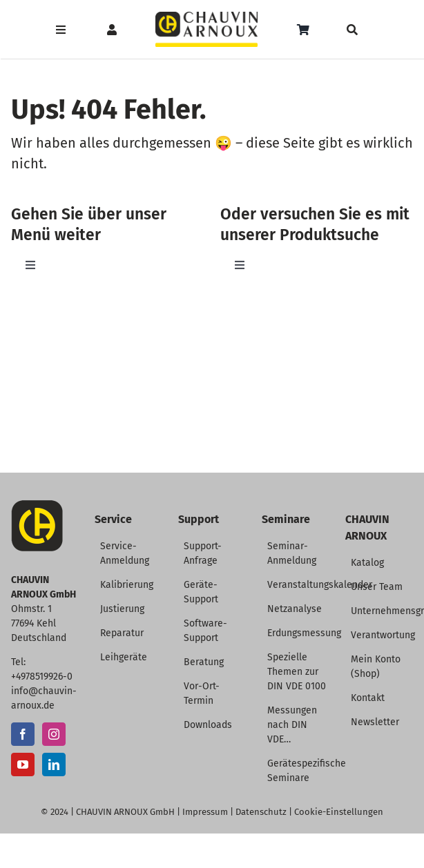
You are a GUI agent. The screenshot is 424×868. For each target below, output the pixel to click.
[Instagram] (54, 734)
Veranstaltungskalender (320, 585)
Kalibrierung (127, 585)
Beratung (204, 662)
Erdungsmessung (304, 633)
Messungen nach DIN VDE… (292, 725)
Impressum (205, 812)
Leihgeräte (124, 657)
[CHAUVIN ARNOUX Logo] (207, 17)
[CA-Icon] (37, 505)
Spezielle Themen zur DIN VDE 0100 (297, 672)
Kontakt (368, 698)
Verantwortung (383, 635)
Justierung (122, 609)
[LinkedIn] (54, 765)
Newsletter (375, 722)
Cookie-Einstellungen (339, 812)
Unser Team (377, 587)
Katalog (367, 563)
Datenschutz (261, 812)
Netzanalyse (295, 609)
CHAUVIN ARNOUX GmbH (125, 812)
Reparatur (122, 633)
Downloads (208, 725)
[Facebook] (23, 734)
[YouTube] (23, 765)
